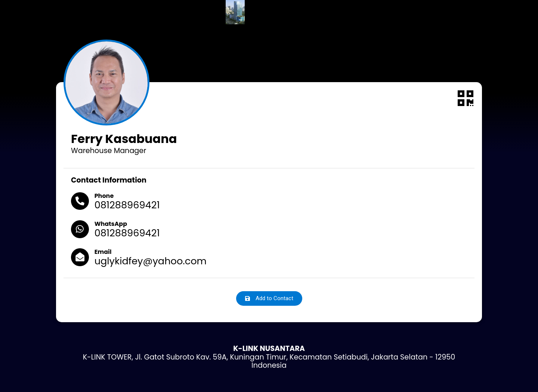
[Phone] (80, 202)
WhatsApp (112, 224)
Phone (105, 196)
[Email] (80, 258)
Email (104, 252)
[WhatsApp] (80, 230)
